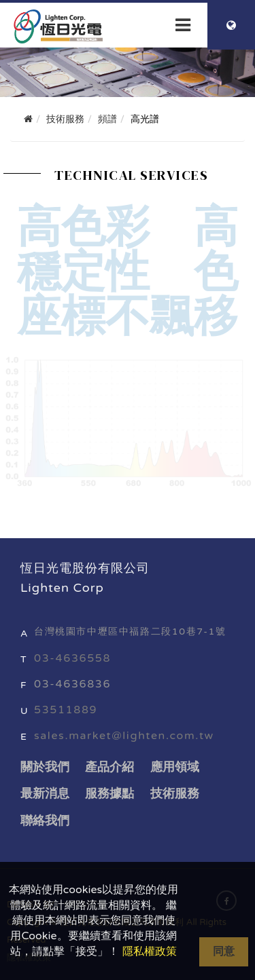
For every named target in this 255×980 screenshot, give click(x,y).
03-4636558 (72, 658)
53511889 (66, 710)
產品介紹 (109, 767)
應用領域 (175, 767)
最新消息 (45, 793)
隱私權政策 (150, 951)
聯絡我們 (45, 821)
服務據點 (109, 793)
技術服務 (175, 793)
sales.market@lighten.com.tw (124, 736)
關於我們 (45, 767)
